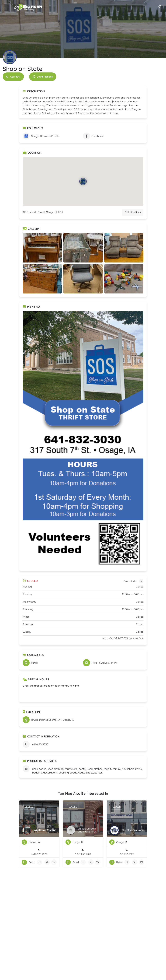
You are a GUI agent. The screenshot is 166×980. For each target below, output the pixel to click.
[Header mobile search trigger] (160, 7)
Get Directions (133, 212)
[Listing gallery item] (42, 248)
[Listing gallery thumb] (83, 439)
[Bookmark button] (54, 862)
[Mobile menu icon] (6, 7)
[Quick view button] (47, 862)
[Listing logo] (10, 57)
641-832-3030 (40, 744)
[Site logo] (29, 7)
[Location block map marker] (83, 181)
